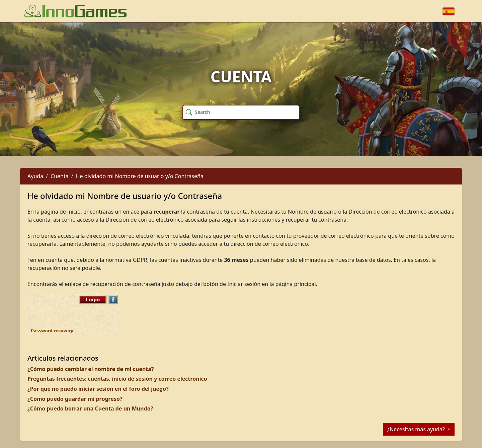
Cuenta (60, 176)
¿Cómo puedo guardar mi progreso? (75, 399)
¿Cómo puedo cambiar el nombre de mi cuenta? (91, 369)
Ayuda (35, 176)
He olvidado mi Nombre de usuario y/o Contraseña (140, 176)
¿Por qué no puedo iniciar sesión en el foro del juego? (98, 389)
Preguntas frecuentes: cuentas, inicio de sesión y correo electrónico (117, 379)
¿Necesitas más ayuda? (417, 429)
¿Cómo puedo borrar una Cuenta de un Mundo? (90, 408)
